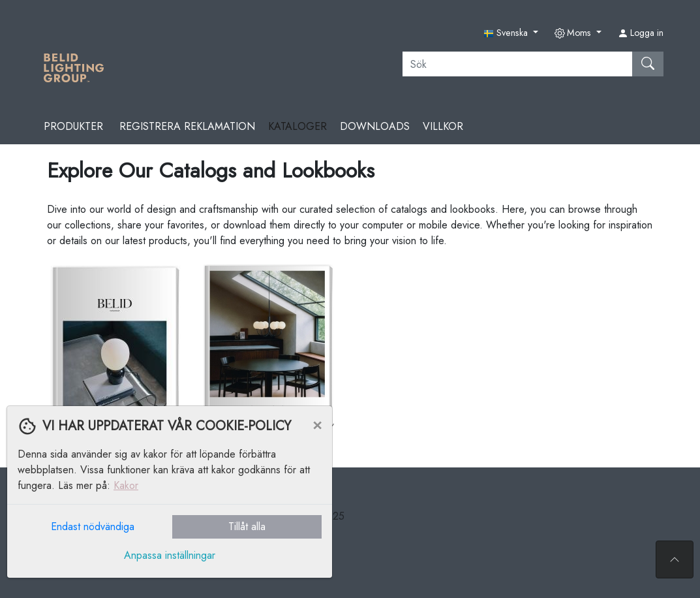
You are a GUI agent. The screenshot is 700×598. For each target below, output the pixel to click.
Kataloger (297, 126)
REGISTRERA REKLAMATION (187, 126)
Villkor (443, 126)
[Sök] (518, 64)
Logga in (641, 33)
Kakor (126, 485)
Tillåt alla (247, 527)
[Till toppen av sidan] (675, 559)
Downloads (375, 126)
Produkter (75, 126)
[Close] (317, 424)
